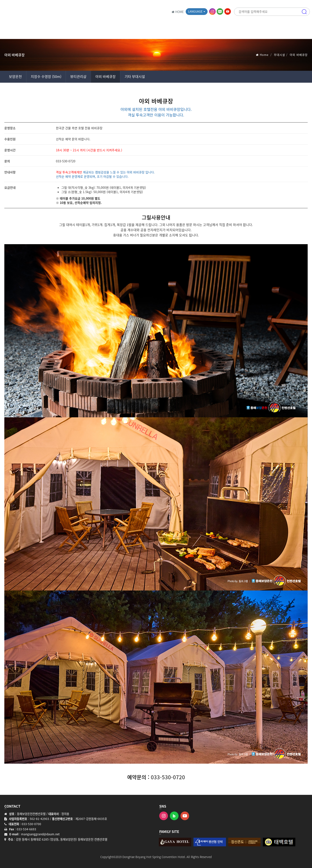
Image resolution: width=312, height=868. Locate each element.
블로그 (220, 12)
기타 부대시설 (135, 76)
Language (197, 11)
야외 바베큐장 (106, 76)
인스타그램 (213, 12)
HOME (178, 12)
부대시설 (279, 55)
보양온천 (15, 76)
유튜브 (228, 12)
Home (264, 55)
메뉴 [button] (304, 31)
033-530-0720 (66, 161)
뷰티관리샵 (78, 76)
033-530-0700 (31, 824)
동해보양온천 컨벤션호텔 (40, 12)
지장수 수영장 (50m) (46, 76)
